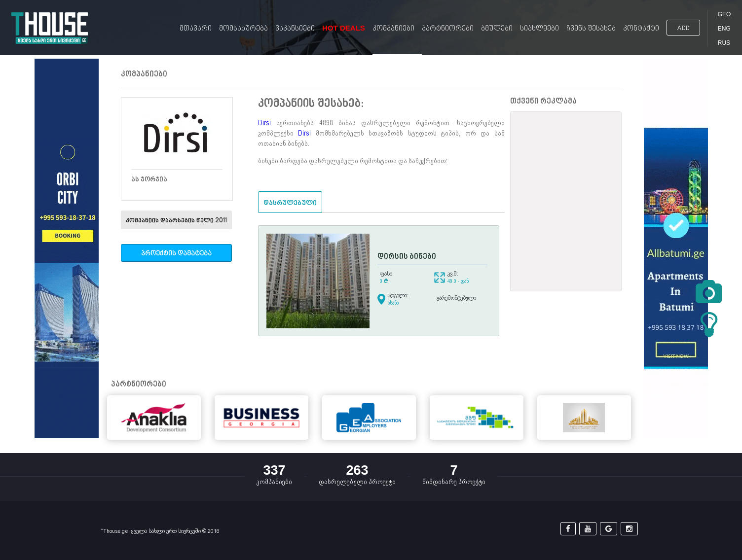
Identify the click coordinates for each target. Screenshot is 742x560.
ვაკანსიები (295, 29)
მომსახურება (243, 29)
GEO (724, 14)
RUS (724, 43)
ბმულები (497, 29)
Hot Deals (344, 28)
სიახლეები (539, 29)
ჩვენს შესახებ (591, 29)
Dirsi (264, 123)
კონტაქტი (641, 29)
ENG (724, 29)
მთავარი (196, 29)
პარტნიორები (448, 29)
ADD (683, 28)
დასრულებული (290, 203)
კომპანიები (393, 29)
